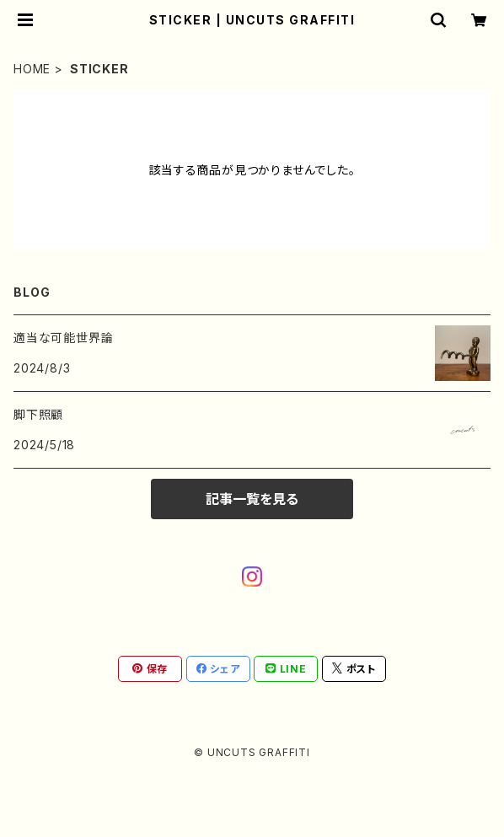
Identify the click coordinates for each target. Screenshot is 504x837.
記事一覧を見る (252, 499)
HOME (32, 69)
